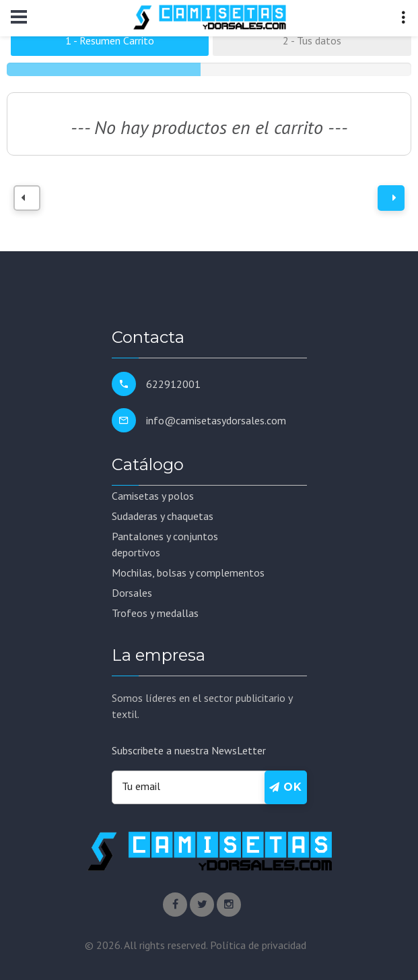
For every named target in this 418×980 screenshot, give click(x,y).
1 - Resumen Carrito (110, 40)
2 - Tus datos (312, 40)
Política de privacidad (258, 945)
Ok (286, 787)
